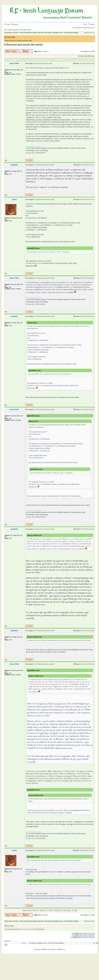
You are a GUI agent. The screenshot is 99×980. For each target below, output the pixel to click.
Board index (8, 33)
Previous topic (83, 56)
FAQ (84, 24)
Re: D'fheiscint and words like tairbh (44, 165)
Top (6, 160)
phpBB (43, 949)
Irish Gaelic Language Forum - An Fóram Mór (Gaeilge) (62, 33)
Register (14, 24)
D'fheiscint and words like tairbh (23, 45)
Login (7, 24)
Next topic (91, 56)
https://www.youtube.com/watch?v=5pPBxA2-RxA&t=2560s (48, 120)
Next (93, 51)
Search (92, 24)
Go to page (84, 51)
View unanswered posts (11, 30)
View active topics (26, 30)
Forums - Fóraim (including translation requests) (28, 33)
